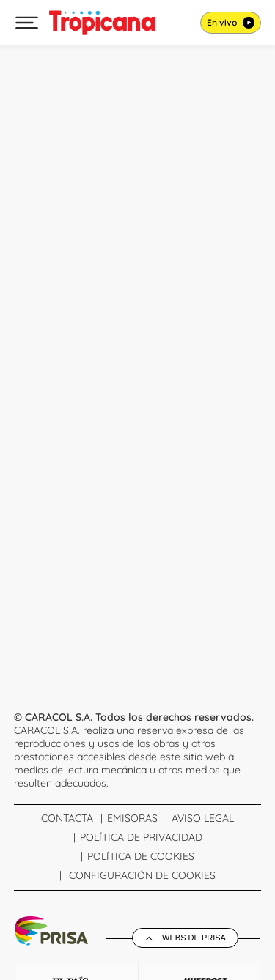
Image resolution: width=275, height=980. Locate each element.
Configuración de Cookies (142, 875)
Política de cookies (141, 856)
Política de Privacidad (141, 837)
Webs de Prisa (194, 938)
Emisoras (132, 818)
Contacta (67, 818)
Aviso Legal (203, 818)
